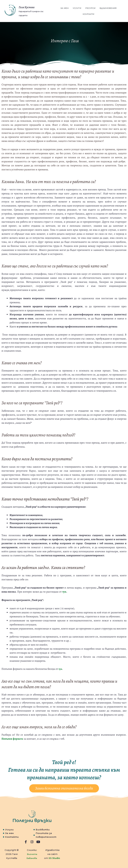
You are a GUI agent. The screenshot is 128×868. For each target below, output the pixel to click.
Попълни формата (12, 739)
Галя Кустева (31, 7)
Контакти (88, 14)
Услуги (77, 8)
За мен (65, 8)
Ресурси (90, 8)
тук (64, 592)
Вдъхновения (108, 8)
